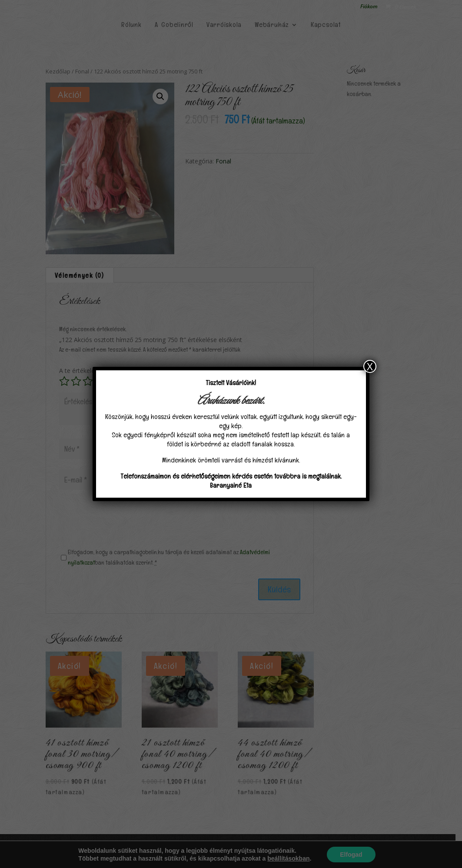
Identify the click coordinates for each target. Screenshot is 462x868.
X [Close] (370, 366)
